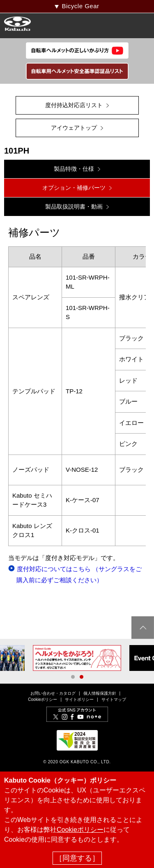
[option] (77, 658)
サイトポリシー (79, 699)
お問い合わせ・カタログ (53, 693)
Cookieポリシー (43, 699)
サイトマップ (114, 699)
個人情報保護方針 (100, 693)
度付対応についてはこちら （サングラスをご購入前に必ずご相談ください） (79, 574)
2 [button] (82, 677)
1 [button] (73, 677)
